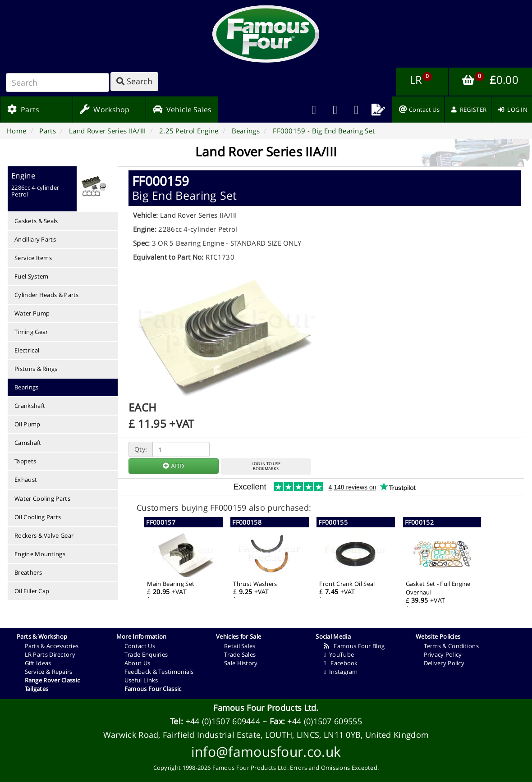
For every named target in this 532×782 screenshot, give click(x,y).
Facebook (341, 663)
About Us (137, 663)
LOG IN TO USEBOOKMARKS (266, 466)
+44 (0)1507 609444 (223, 721)
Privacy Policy (443, 654)
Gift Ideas (38, 663)
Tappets (25, 461)
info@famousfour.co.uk (266, 752)
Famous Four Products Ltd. (266, 708)
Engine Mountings (40, 554)
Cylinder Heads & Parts (47, 295)
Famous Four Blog (354, 646)
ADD (173, 466)
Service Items (33, 258)
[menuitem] (335, 110)
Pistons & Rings (36, 369)
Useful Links (141, 680)
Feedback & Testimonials (159, 672)
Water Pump (32, 313)
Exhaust (26, 480)
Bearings (26, 387)
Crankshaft (30, 406)
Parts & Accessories (52, 646)
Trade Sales (240, 654)
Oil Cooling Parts (38, 517)
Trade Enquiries (146, 654)
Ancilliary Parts (35, 239)
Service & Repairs (49, 672)
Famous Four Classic (153, 689)
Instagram (341, 672)
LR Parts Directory (50, 654)
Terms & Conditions (451, 646)
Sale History (241, 663)
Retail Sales (240, 646)
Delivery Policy (444, 663)
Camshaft (28, 443)
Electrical (27, 350)
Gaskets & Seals (36, 221)
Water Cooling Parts (42, 498)
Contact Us (140, 646)
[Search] (57, 82)
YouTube (339, 654)
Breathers (28, 572)
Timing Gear (31, 332)
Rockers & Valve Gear (44, 535)
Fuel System (31, 276)
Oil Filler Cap (32, 591)
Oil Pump (27, 424)
